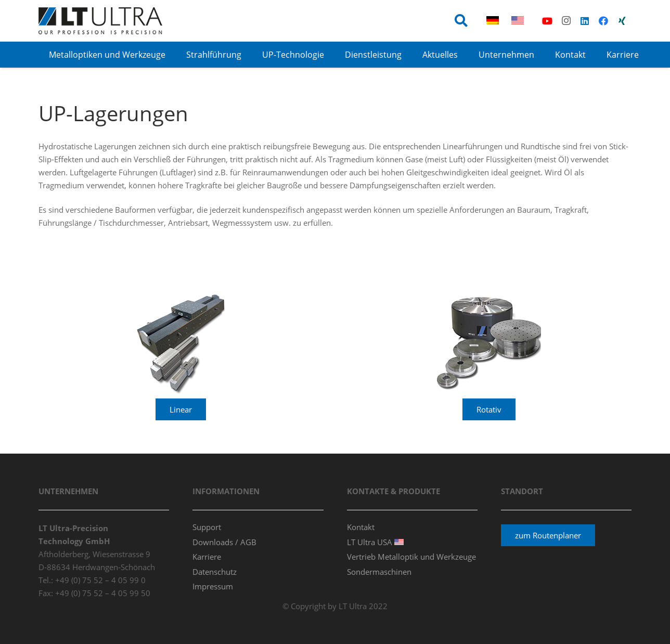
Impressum (213, 586)
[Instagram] (566, 21)
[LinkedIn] (585, 21)
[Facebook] (603, 21)
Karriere (207, 557)
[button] (461, 21)
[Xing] (622, 21)
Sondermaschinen (379, 572)
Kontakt (361, 527)
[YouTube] (547, 21)
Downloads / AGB (224, 542)
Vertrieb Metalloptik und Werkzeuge (411, 557)
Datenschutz (215, 572)
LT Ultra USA (375, 542)
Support (207, 527)
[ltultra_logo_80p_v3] (100, 21)
